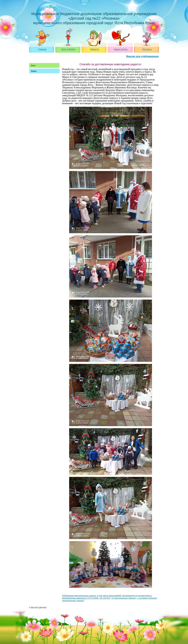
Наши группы (121, 49)
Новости (95, 49)
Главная (42, 49)
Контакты (147, 49)
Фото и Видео (68, 49)
